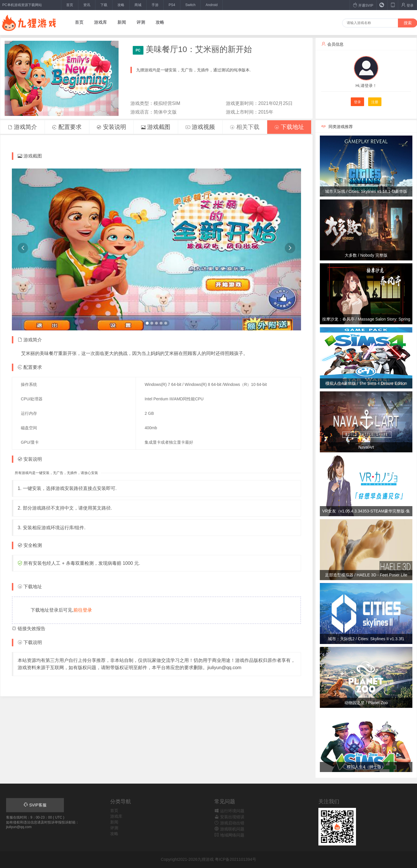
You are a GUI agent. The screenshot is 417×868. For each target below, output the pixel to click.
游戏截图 (156, 127)
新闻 (122, 22)
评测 (141, 22)
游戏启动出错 (229, 823)
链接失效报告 (29, 629)
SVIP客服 (35, 805)
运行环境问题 (229, 811)
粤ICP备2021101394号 (236, 859)
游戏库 (100, 22)
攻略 (121, 5)
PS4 (172, 5)
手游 (155, 5)
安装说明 (111, 127)
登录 (407, 5)
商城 (138, 5)
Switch (190, 5)
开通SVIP (363, 5)
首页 (70, 5)
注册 (375, 102)
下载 (104, 5)
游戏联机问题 (229, 829)
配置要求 (67, 127)
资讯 (87, 5)
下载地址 (289, 127)
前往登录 (83, 610)
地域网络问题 (229, 835)
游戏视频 (200, 127)
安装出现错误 (229, 817)
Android (212, 5)
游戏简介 (23, 127)
